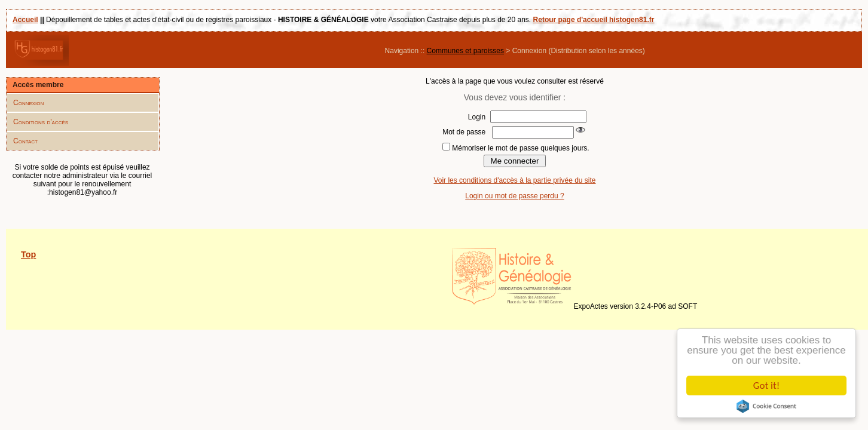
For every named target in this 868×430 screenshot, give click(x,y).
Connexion (28, 103)
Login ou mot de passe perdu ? (514, 196)
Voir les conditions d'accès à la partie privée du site (514, 180)
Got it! (766, 386)
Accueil (25, 20)
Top (28, 254)
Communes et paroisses (465, 51)
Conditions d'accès (41, 122)
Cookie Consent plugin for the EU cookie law (766, 406)
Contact (25, 141)
